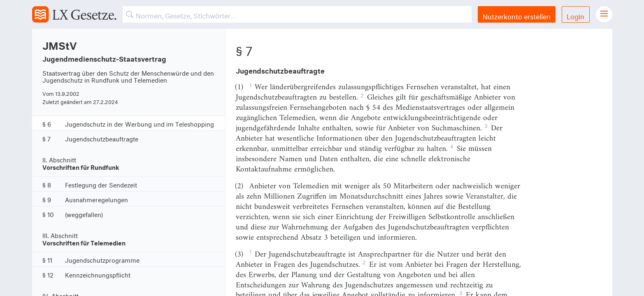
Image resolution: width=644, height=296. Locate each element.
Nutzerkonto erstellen (517, 15)
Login (575, 15)
